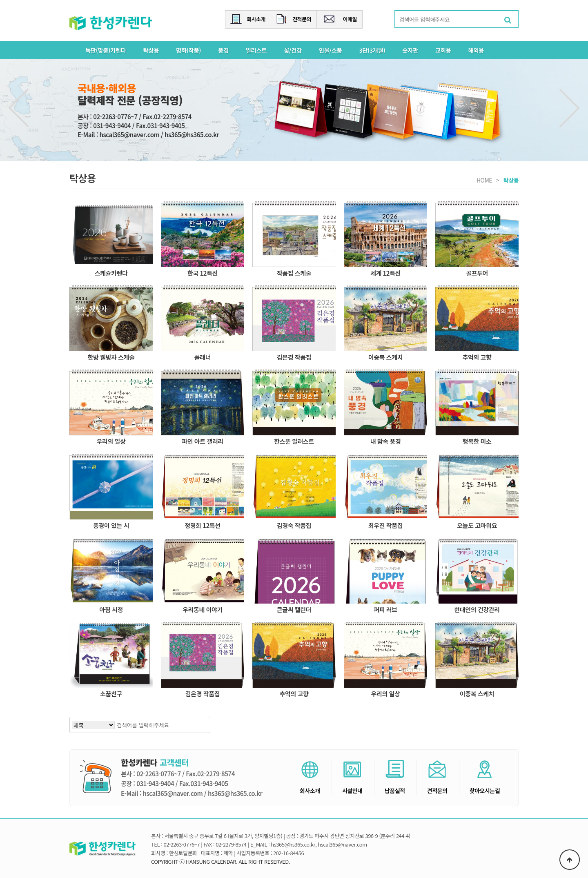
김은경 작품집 (294, 357)
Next (569, 108)
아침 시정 (111, 609)
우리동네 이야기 (203, 609)
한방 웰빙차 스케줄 (111, 357)
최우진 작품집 (385, 525)
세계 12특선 (385, 273)
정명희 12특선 (203, 525)
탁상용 (151, 50)
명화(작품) (188, 50)
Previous (19, 108)
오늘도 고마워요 (477, 525)
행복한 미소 (477, 441)
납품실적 (395, 777)
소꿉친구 (111, 693)
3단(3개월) (372, 50)
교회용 (443, 50)
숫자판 (410, 50)
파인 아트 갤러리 (203, 441)
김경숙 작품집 (294, 525)
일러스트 (256, 50)
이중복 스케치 (385, 357)
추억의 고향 (477, 357)
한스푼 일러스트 (294, 441)
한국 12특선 (203, 273)
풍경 (223, 50)
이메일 (350, 19)
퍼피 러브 (385, 609)
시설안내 (352, 777)
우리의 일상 (111, 441)
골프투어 (477, 273)
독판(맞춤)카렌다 (106, 50)
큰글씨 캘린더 (294, 609)
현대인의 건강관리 (477, 609)
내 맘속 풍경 (386, 441)
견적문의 (302, 19)
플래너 (203, 357)
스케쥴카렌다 (111, 273)
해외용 (476, 50)
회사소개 (256, 19)
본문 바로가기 (0, 0)
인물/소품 (331, 50)
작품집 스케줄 (294, 273)
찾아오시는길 (485, 777)
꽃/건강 (293, 50)
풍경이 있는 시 (111, 525)
